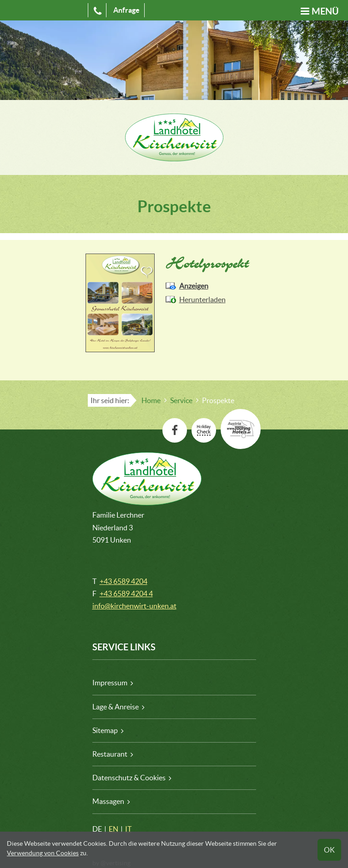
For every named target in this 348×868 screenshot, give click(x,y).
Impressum (110, 683)
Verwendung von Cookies (43, 853)
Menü (325, 11)
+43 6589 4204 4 (126, 594)
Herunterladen (202, 299)
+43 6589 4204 (124, 581)
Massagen (108, 801)
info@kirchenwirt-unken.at (134, 606)
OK (329, 850)
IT (128, 829)
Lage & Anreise (116, 707)
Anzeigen (194, 286)
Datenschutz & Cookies (129, 778)
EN (113, 829)
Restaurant (110, 754)
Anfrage (126, 10)
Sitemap (105, 730)
